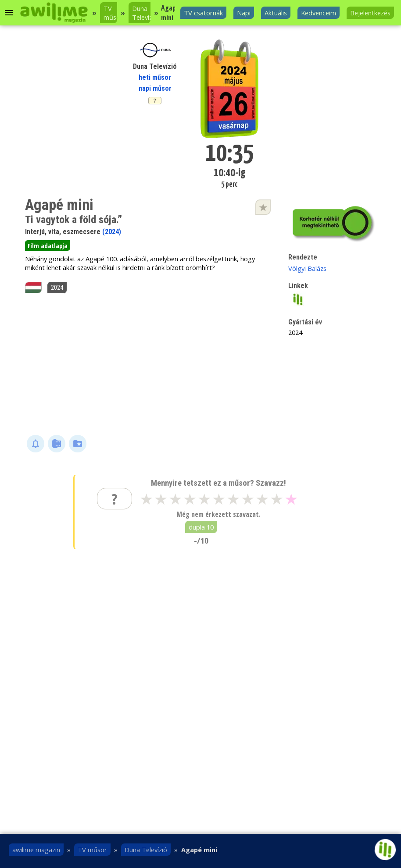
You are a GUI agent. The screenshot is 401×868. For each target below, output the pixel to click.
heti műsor (155, 77)
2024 (57, 288)
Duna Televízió (141, 13)
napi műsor (155, 88)
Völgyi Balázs (307, 268)
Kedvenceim (319, 13)
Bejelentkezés (370, 13)
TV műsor (110, 13)
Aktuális (276, 13)
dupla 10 (201, 527)
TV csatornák (203, 13)
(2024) (112, 232)
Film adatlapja (48, 245)
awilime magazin (36, 850)
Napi (244, 13)
